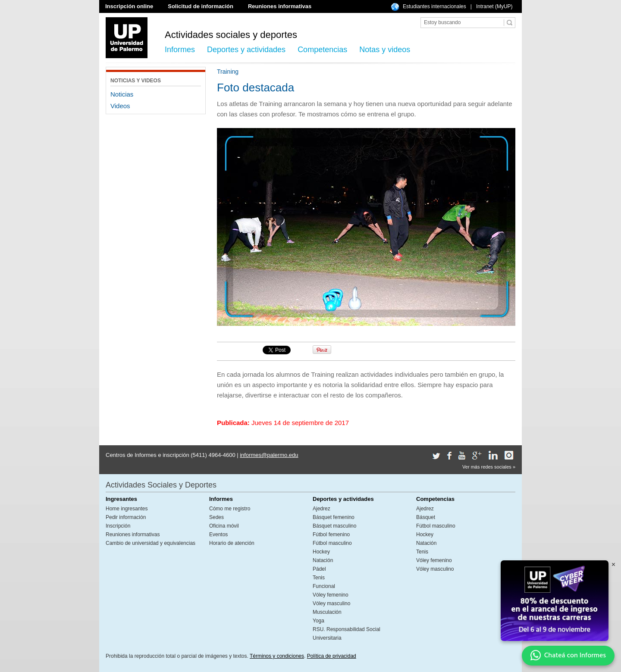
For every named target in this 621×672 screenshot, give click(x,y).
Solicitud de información (201, 6)
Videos (120, 106)
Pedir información (126, 517)
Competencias (322, 50)
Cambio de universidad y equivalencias (151, 543)
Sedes (216, 517)
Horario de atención (232, 543)
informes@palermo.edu (269, 455)
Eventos (218, 534)
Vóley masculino (331, 603)
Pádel (319, 569)
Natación (323, 560)
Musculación (327, 612)
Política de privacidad (332, 656)
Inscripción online (129, 6)
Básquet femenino (334, 517)
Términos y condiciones (277, 656)
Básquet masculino (334, 526)
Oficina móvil (224, 526)
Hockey (321, 552)
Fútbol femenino (331, 534)
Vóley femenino (331, 595)
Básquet (426, 517)
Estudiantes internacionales (434, 6)
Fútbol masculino (332, 543)
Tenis (319, 578)
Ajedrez (321, 509)
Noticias (122, 94)
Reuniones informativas (280, 6)
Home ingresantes (127, 509)
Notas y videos (385, 50)
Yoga (318, 621)
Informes (180, 50)
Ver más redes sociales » (489, 467)
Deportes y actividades (246, 50)
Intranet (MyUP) (494, 6)
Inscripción (118, 526)
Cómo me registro (230, 509)
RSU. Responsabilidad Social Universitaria (347, 634)
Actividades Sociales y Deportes (161, 485)
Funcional (324, 586)
